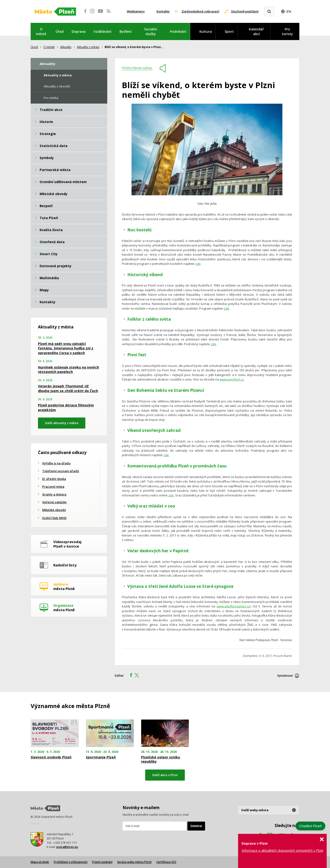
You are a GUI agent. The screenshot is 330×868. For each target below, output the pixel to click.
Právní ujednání (102, 862)
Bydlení (126, 31)
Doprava (79, 31)
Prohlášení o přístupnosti (71, 862)
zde (198, 264)
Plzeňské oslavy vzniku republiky (161, 759)
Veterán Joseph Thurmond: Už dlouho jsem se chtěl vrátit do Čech (68, 388)
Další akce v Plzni (165, 775)
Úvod (34, 47)
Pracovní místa (53, 487)
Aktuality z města (88, 47)
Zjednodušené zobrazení (200, 11)
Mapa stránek (40, 862)
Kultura (206, 31)
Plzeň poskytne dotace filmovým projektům (66, 407)
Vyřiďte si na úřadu (56, 463)
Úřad (60, 31)
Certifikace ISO (166, 862)
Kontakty (163, 11)
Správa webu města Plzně (134, 862)
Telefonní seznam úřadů (61, 471)
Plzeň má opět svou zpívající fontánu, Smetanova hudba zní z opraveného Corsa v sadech (66, 348)
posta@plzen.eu (67, 847)
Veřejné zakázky (54, 502)
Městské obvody (54, 510)
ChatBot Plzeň (310, 826)
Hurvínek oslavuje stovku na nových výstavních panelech (68, 370)
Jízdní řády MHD (54, 518)
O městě (41, 31)
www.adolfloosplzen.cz (233, 606)
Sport (229, 31)
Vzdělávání (103, 31)
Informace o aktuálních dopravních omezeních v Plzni (282, 850)
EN (289, 12)
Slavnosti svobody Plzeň (51, 757)
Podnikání (178, 31)
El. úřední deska (54, 479)
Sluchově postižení (245, 11)
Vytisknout (285, 676)
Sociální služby (151, 31)
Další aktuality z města (62, 423)
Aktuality (66, 47)
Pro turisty (287, 31)
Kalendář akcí (256, 31)
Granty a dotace (54, 494)
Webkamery (136, 11)
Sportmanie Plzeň (101, 757)
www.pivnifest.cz (232, 379)
